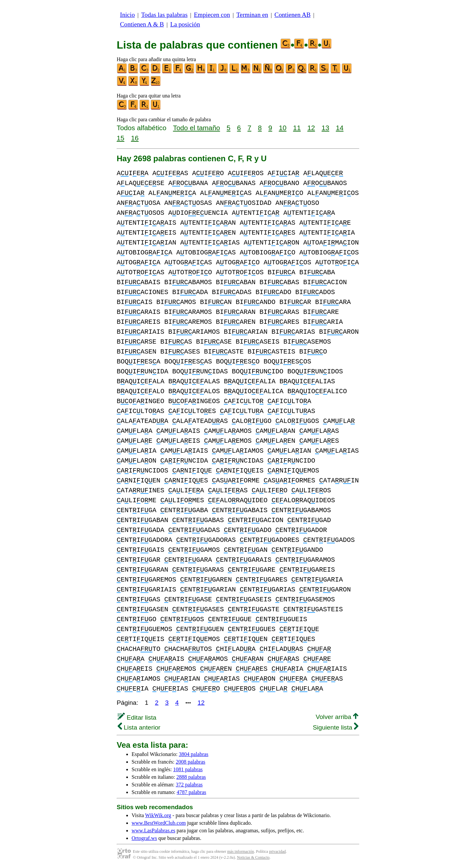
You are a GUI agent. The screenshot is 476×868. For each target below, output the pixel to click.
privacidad (278, 851)
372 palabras (189, 785)
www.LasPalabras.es (153, 830)
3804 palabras (194, 754)
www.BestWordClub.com (159, 823)
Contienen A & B (142, 24)
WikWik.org (158, 815)
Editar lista (137, 717)
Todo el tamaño (196, 128)
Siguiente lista (336, 727)
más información (240, 851)
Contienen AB (292, 15)
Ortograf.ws (144, 838)
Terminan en (252, 15)
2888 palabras (191, 777)
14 (340, 128)
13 (325, 128)
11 (297, 128)
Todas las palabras (164, 15)
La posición (185, 24)
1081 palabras (188, 769)
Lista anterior (139, 727)
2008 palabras (191, 762)
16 (135, 138)
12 (311, 128)
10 (282, 128)
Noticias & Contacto (253, 857)
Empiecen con (212, 15)
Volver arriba (337, 717)
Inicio (127, 15)
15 (120, 138)
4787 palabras (191, 792)
